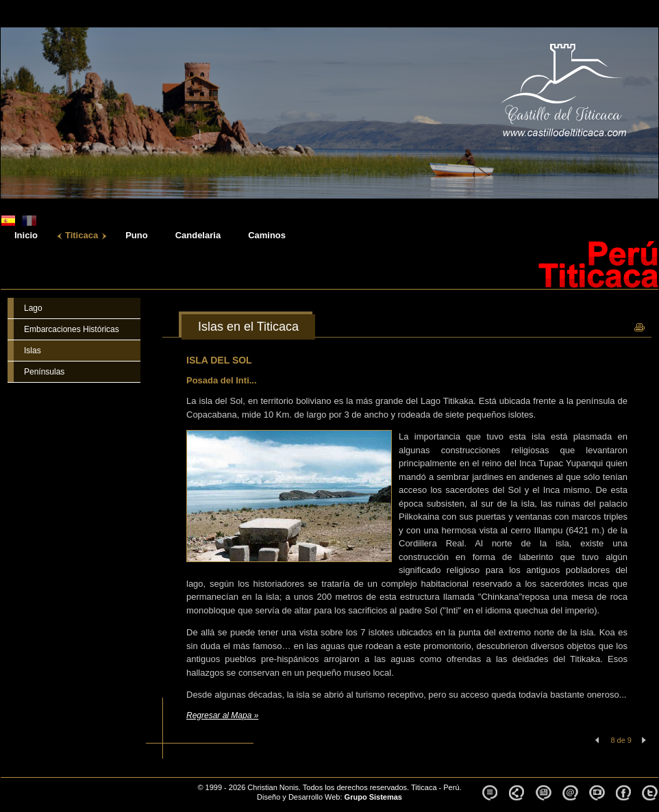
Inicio (26, 236)
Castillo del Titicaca (72, 783)
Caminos (267, 236)
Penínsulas (44, 372)
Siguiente (644, 740)
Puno (137, 236)
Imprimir (639, 328)
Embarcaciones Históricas (72, 329)
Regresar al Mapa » (222, 715)
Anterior (596, 740)
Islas (33, 351)
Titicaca (82, 236)
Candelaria (198, 236)
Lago (33, 308)
